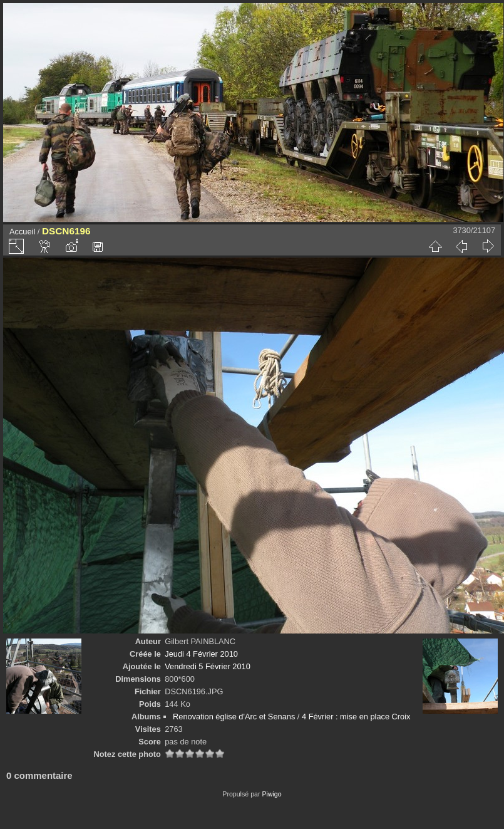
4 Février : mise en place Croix (356, 717)
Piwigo (271, 794)
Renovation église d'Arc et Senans (234, 717)
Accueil (22, 232)
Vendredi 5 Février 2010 (208, 666)
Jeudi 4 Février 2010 (201, 654)
